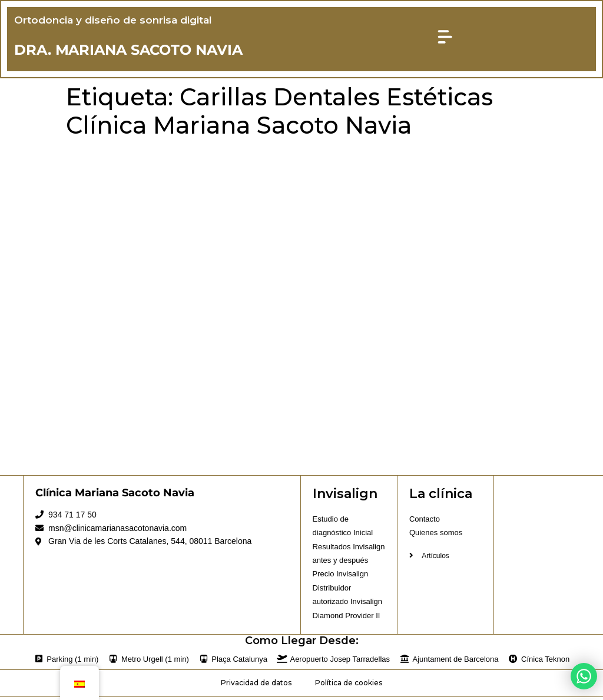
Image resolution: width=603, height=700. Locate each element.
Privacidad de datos (256, 686)
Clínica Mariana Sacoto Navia (115, 495)
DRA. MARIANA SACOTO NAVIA (130, 51)
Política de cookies (349, 686)
